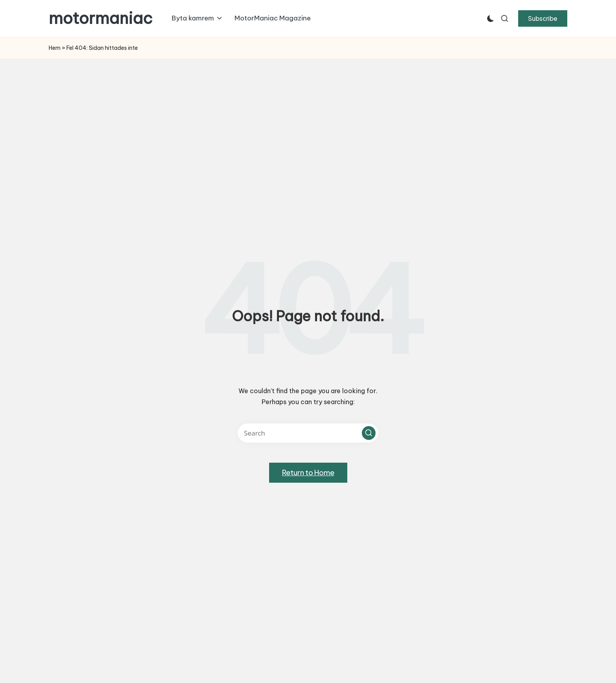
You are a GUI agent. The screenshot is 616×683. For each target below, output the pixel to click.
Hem (55, 48)
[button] (543, 18)
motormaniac (101, 18)
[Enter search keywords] (308, 433)
